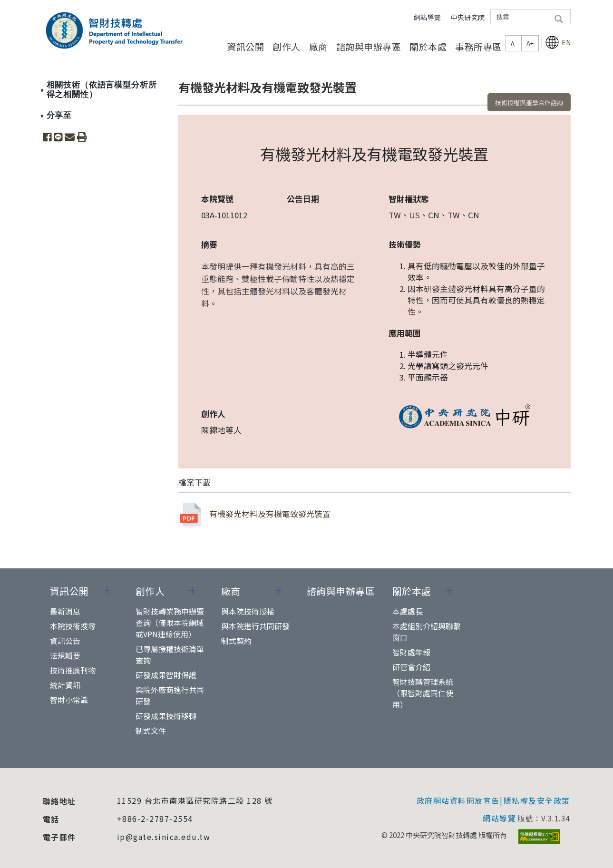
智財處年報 (411, 652)
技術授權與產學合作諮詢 (529, 102)
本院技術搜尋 (73, 626)
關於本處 (428, 46)
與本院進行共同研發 (255, 626)
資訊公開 (245, 46)
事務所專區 (478, 46)
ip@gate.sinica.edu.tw (164, 837)
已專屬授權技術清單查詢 (170, 654)
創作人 (287, 46)
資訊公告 (65, 641)
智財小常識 (69, 700)
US (414, 215)
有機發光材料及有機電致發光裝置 (254, 515)
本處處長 (408, 611)
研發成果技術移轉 (166, 716)
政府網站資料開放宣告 (458, 800)
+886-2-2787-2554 (155, 819)
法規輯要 (65, 655)
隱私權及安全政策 (537, 800)
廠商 (318, 46)
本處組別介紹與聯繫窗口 (427, 632)
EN (558, 42)
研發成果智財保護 (166, 675)
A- (514, 43)
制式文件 (151, 731)
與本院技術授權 (248, 611)
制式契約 (236, 641)
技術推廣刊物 (73, 670)
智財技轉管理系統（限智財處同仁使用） (423, 693)
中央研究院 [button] (468, 17)
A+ (530, 43)
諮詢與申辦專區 (369, 46)
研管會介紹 (411, 667)
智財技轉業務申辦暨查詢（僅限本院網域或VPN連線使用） (170, 623)
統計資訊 (65, 685)
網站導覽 (428, 17)
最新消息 (65, 611)
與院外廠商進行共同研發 (170, 695)
